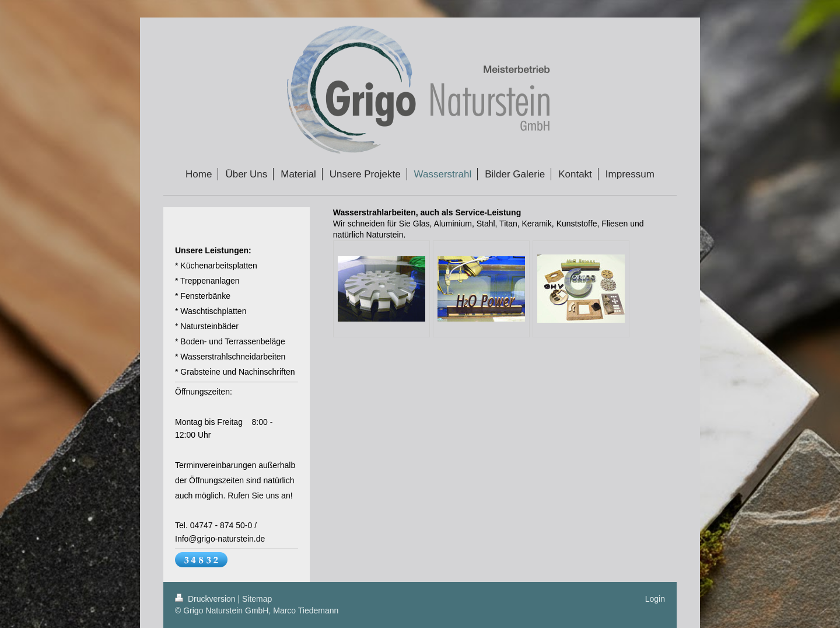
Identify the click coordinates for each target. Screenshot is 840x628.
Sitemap (257, 599)
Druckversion (206, 599)
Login (655, 599)
